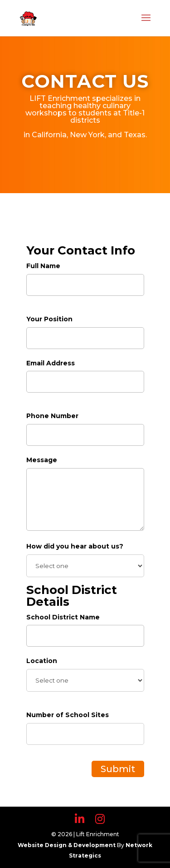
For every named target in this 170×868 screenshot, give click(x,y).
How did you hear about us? (75, 546)
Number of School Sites (68, 715)
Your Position (49, 319)
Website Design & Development (67, 845)
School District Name (63, 617)
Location (42, 661)
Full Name (43, 266)
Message (42, 460)
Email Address (51, 363)
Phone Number (52, 416)
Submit (118, 769)
